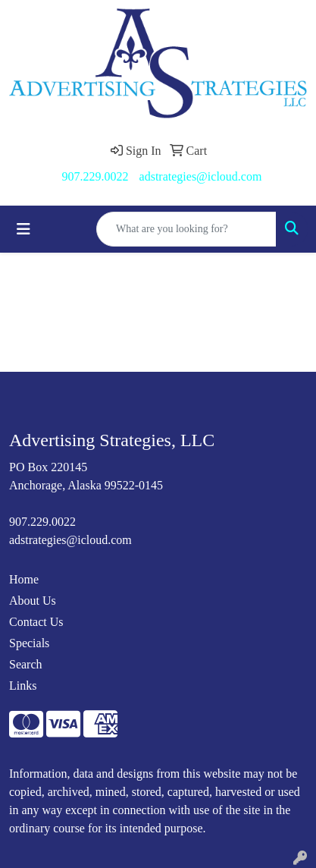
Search (26, 664)
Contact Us (36, 622)
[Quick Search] (186, 229)
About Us (33, 601)
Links (23, 686)
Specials (29, 643)
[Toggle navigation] (23, 229)
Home (24, 579)
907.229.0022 (95, 176)
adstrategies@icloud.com (201, 176)
